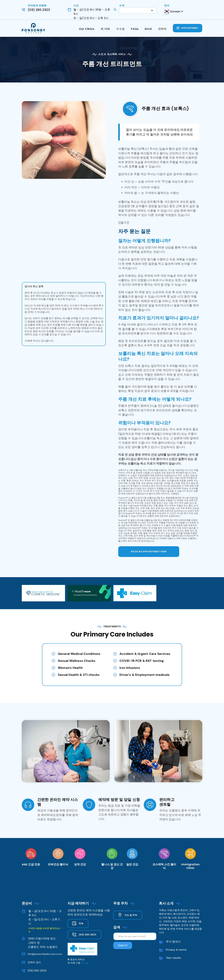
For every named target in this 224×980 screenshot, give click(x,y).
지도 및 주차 (131, 915)
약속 (81, 923)
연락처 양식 (34, 962)
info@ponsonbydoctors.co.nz (45, 954)
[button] (138, 10)
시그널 (85, 963)
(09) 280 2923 (37, 971)
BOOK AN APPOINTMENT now (149, 552)
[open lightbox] (64, 140)
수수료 (120, 29)
